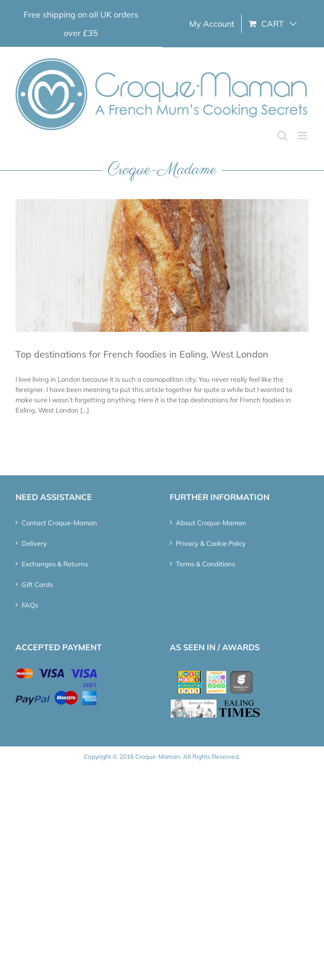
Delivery (34, 543)
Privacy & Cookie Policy (211, 543)
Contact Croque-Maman (59, 523)
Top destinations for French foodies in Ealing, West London (142, 354)
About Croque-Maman (211, 523)
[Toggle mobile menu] (303, 136)
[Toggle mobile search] (282, 136)
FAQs (30, 605)
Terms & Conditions (205, 564)
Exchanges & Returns (55, 564)
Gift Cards (37, 584)
